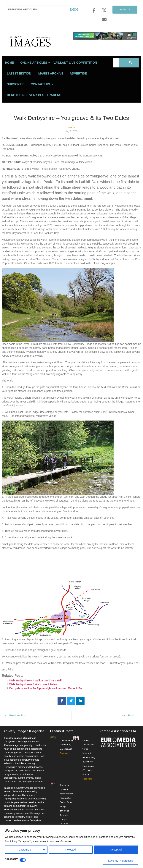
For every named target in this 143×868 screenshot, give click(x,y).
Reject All (71, 850)
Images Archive (50, 79)
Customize (25, 850)
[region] (71, 847)
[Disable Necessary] (23, 860)
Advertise (78, 79)
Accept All (116, 850)
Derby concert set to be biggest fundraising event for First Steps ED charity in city (89, 763)
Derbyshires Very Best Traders (34, 100)
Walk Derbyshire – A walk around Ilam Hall (35, 686)
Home (9, 68)
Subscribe (16, 89)
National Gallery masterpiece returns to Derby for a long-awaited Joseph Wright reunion (67, 809)
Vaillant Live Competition (75, 68)
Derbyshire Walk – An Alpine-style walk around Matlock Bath (47, 694)
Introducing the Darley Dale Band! (66, 750)
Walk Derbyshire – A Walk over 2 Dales (33, 690)
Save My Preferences (120, 861)
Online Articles (34, 68)
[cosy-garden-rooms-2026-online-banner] (105, 39)
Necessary (11, 859)
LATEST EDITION (19, 79)
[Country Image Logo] (38, 44)
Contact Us (41, 89)
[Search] (116, 68)
